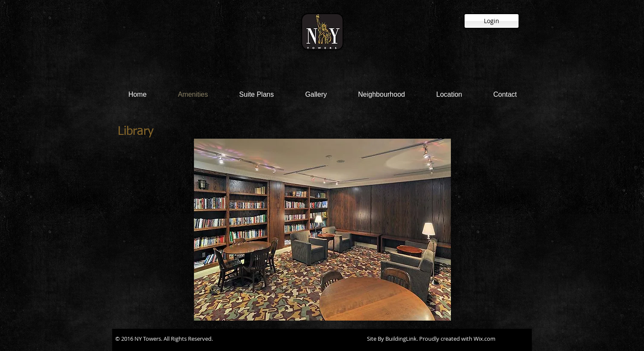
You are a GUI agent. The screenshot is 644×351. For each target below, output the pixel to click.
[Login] (492, 21)
